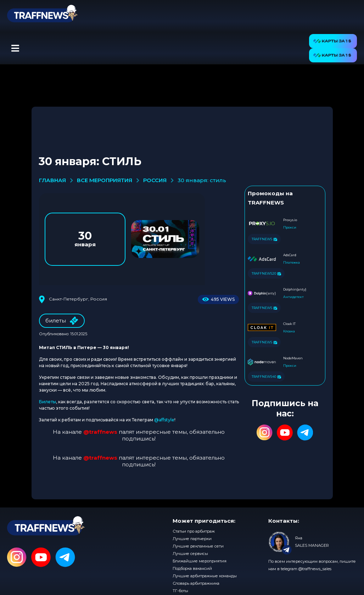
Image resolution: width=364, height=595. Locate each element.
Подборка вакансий (192, 568)
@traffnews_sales (315, 569)
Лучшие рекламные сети (198, 546)
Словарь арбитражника (196, 583)
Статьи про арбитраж (194, 531)
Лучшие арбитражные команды (205, 576)
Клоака (289, 331)
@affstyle (164, 420)
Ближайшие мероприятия (200, 561)
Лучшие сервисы (190, 554)
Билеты (47, 402)
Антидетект (293, 297)
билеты (62, 321)
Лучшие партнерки (192, 539)
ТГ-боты (180, 591)
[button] (15, 48)
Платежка (292, 262)
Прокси (290, 227)
